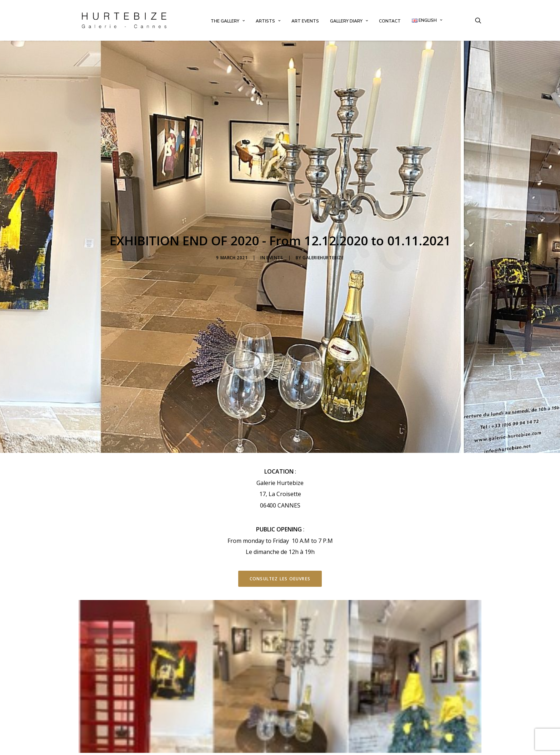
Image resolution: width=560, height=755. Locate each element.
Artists (268, 21)
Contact (390, 21)
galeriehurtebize (323, 239)
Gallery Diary (349, 21)
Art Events (305, 21)
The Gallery (228, 21)
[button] (478, 20)
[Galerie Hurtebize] (124, 20)
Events (275, 239)
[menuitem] (228, 21)
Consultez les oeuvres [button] (280, 541)
